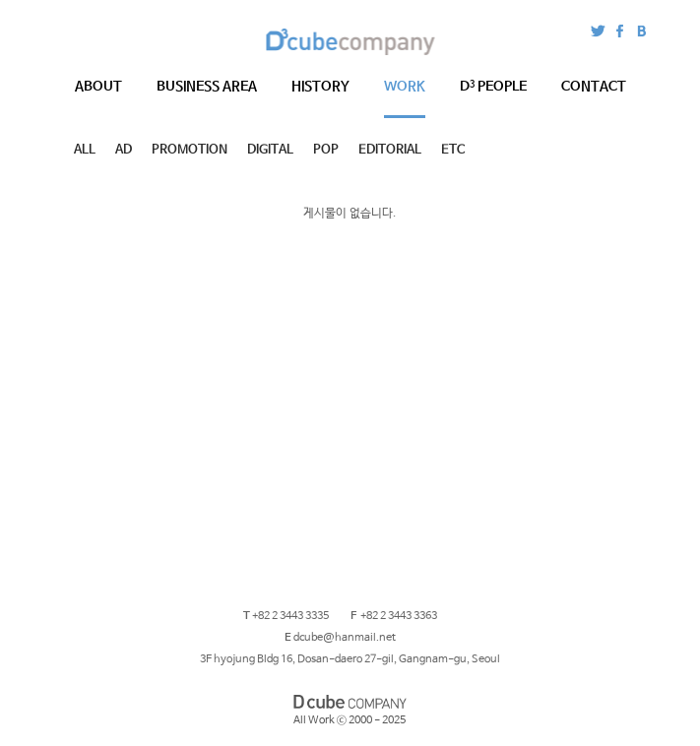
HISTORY (320, 87)
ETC (453, 150)
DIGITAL (270, 150)
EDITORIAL (390, 150)
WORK (405, 87)
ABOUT (98, 87)
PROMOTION (190, 150)
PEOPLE (493, 87)
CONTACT (594, 87)
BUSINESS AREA (207, 87)
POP (326, 150)
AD (124, 150)
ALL (85, 150)
